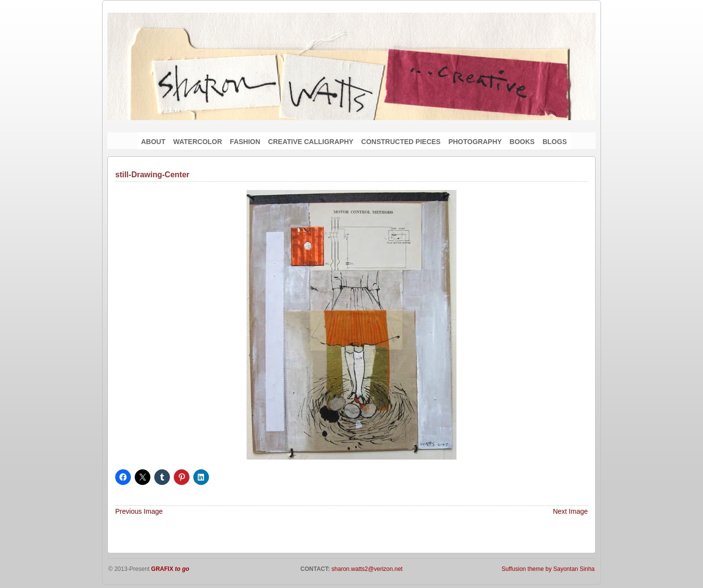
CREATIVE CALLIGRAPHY (311, 142)
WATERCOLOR (198, 142)
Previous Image (139, 511)
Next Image (570, 511)
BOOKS (522, 142)
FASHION (245, 142)
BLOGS (555, 142)
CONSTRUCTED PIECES (401, 142)
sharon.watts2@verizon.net (366, 569)
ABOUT (153, 142)
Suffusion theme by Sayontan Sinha (548, 569)
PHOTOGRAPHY (475, 142)
